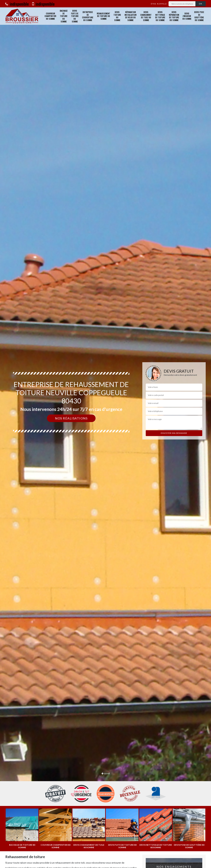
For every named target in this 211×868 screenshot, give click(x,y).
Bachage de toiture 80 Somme (64, 16)
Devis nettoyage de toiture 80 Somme (160, 16)
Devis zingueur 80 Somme (187, 16)
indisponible (17, 4)
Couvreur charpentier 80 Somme (50, 16)
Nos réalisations (71, 418)
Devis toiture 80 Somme (117, 16)
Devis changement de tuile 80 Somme (146, 16)
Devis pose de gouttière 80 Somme (199, 16)
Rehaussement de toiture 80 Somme (103, 16)
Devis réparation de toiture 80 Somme (174, 16)
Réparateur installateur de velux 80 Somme (131, 16)
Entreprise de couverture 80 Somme (88, 16)
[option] (105, 434)
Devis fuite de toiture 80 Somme (75, 16)
